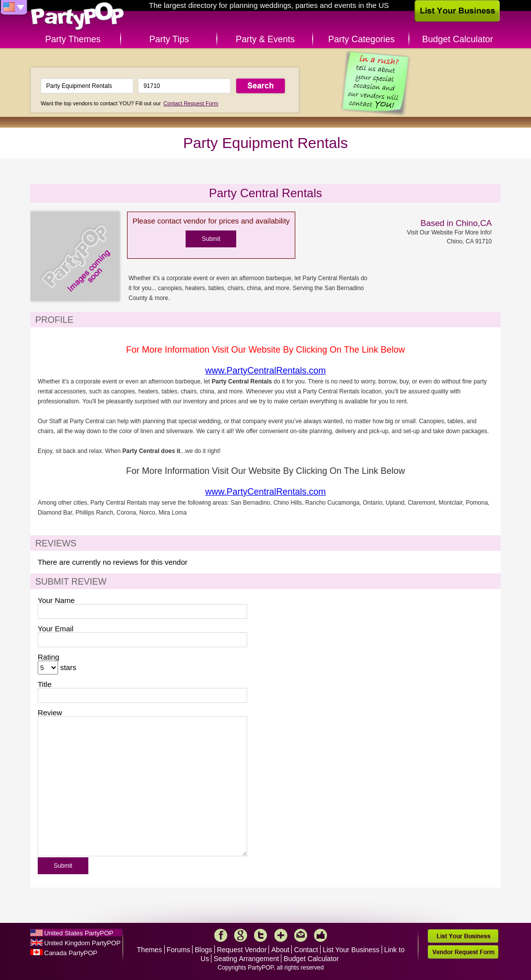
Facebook (221, 935)
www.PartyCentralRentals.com (265, 371)
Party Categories (361, 39)
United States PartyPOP (79, 933)
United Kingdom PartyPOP (82, 943)
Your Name (56, 600)
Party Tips (169, 39)
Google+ (241, 935)
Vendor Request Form (463, 952)
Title (45, 684)
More (281, 935)
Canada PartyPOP (71, 953)
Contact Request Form (191, 103)
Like (321, 935)
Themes (150, 950)
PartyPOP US (77, 17)
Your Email (56, 629)
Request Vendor (242, 950)
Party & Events (265, 39)
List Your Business (351, 950)
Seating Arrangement (247, 959)
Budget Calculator (458, 39)
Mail (301, 935)
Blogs (204, 950)
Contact (306, 950)
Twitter (261, 935)
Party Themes (73, 39)
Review (50, 713)
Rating (48, 657)
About (281, 950)
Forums (178, 950)
